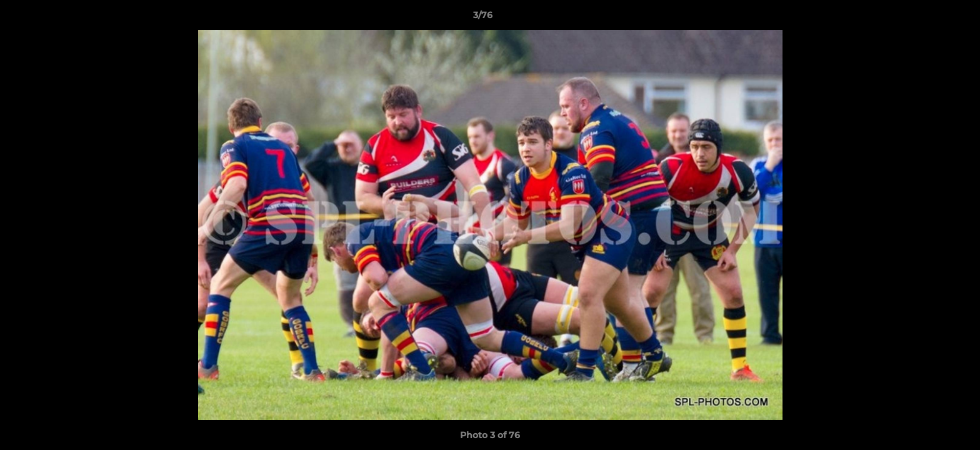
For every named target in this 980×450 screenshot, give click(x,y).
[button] (927, 18)
